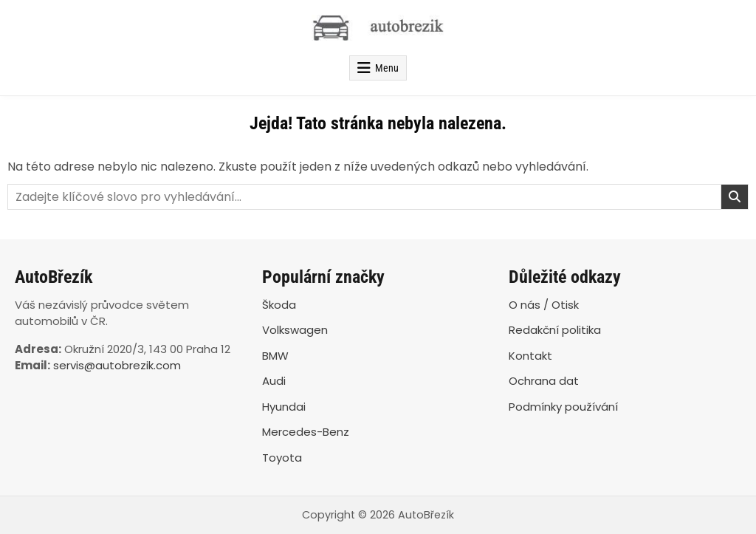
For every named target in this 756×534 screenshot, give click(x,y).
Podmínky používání (563, 407)
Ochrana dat (544, 381)
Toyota (282, 458)
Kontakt (530, 356)
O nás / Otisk (544, 305)
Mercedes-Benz (306, 432)
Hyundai (284, 407)
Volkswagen (295, 330)
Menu (387, 68)
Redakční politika (555, 330)
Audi (274, 381)
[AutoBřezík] (378, 28)
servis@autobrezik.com (117, 365)
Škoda (279, 305)
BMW (275, 356)
